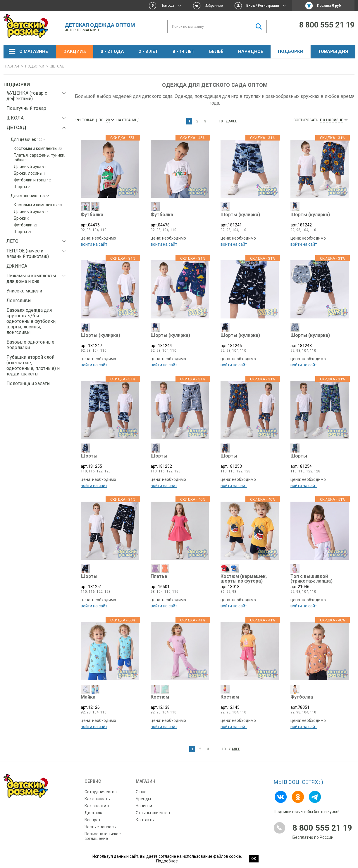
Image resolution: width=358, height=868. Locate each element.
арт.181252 (180, 461)
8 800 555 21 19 (327, 25)
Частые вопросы (100, 823)
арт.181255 (110, 461)
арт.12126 (110, 701)
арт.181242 (320, 222)
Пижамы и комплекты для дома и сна (31, 278)
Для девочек (28, 139)
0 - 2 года (112, 51)
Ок (254, 859)
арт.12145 (250, 701)
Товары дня (333, 51)
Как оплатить (98, 802)
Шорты (23, 187)
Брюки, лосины (29, 173)
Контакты (145, 816)
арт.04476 (110, 222)
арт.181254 (320, 461)
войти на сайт (94, 246)
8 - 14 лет (184, 51)
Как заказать (97, 795)
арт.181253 (250, 461)
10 (221, 121)
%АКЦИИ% (75, 51)
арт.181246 (250, 341)
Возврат (93, 816)
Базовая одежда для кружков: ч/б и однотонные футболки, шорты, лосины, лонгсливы (31, 321)
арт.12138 (180, 701)
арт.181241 (250, 222)
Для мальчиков (30, 196)
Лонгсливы (19, 300)
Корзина (329, 6)
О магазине (34, 51)
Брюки (21, 218)
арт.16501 (180, 581)
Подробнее (167, 861)
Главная (11, 66)
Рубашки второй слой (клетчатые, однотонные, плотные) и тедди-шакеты (33, 365)
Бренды (143, 795)
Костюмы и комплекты (38, 148)
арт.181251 (110, 581)
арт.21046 (320, 581)
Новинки (144, 802)
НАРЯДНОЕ (251, 51)
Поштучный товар (26, 108)
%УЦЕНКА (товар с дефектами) (27, 96)
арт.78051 (320, 701)
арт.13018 (250, 581)
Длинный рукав (31, 167)
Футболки (25, 225)
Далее (232, 121)
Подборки (291, 51)
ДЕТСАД (16, 128)
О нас (141, 788)
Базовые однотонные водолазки (30, 345)
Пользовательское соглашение (103, 832)
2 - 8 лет (148, 51)
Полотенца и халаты (29, 383)
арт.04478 (180, 222)
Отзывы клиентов (153, 809)
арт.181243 (320, 341)
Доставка (94, 809)
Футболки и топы (32, 180)
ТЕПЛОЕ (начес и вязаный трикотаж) (28, 254)
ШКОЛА (15, 118)
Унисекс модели (24, 291)
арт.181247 (110, 341)
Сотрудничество (101, 788)
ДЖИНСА (17, 266)
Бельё (216, 51)
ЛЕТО (12, 241)
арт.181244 (180, 341)
